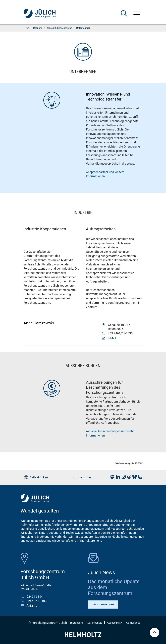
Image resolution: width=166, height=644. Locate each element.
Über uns (38, 28)
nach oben (83, 477)
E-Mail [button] (112, 338)
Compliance (133, 623)
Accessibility (114, 623)
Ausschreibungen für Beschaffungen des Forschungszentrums (105, 387)
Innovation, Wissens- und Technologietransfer (108, 97)
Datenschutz (95, 623)
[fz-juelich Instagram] (123, 478)
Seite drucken (36, 477)
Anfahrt (32, 605)
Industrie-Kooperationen (45, 229)
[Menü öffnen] (137, 13)
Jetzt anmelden (103, 605)
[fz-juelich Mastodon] (111, 478)
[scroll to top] (155, 633)
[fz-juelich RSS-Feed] (140, 478)
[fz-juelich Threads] (128, 478)
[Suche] (124, 13)
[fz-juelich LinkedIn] (117, 478)
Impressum (76, 623)
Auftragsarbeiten (101, 229)
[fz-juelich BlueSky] (134, 478)
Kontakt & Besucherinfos (59, 28)
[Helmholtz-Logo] (83, 636)
